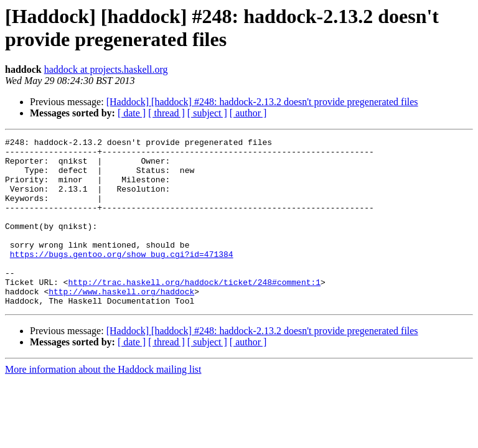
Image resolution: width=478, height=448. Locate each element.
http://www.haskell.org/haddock (121, 323)
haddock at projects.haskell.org (106, 69)
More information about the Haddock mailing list (103, 403)
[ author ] (248, 113)
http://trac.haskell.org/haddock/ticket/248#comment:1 (194, 312)
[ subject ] (207, 113)
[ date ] (132, 113)
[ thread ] (166, 113)
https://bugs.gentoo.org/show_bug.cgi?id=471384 (122, 278)
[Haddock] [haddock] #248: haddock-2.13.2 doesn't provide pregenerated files (262, 102)
